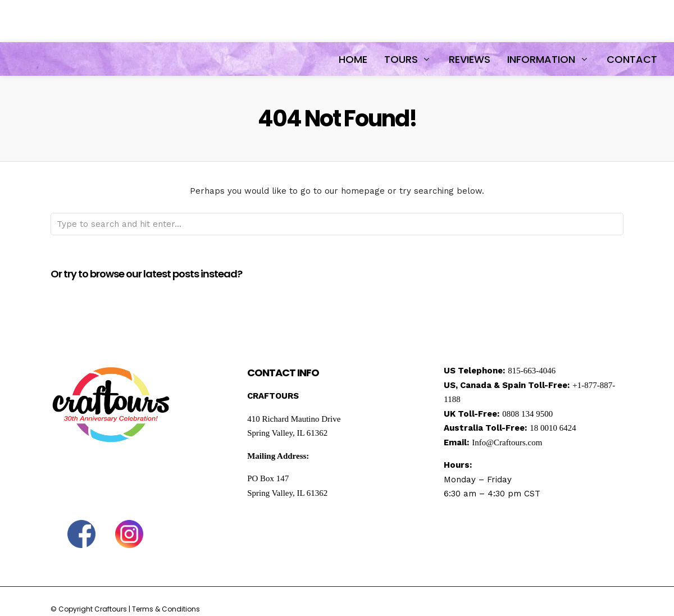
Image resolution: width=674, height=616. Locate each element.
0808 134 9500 (527, 414)
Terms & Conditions (166, 609)
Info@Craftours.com (507, 442)
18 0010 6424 (553, 428)
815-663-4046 (532, 371)
